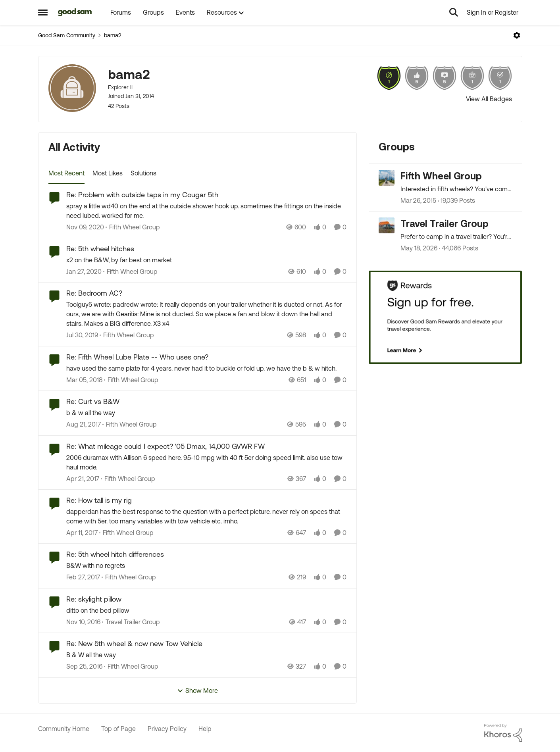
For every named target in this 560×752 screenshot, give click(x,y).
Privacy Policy (167, 729)
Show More (197, 691)
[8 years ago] (84, 380)
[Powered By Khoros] (503, 733)
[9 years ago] (83, 479)
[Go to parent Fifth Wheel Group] (133, 227)
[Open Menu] (517, 35)
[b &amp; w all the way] (206, 413)
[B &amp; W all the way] (206, 655)
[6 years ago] (84, 271)
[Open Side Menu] (43, 12)
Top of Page (118, 729)
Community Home (64, 729)
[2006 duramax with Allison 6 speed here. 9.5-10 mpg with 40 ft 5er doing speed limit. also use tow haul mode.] (206, 462)
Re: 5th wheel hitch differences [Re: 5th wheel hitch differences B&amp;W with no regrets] (115, 554)
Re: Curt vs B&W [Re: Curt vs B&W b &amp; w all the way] (93, 401)
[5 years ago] (85, 227)
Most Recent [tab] (66, 173)
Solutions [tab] (143, 173)
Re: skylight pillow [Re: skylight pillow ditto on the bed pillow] (94, 599)
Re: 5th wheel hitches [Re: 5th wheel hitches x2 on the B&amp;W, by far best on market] (100, 249)
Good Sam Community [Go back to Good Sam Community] (67, 35)
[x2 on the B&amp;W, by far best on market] (206, 260)
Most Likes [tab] (108, 173)
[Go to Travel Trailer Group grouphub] (387, 225)
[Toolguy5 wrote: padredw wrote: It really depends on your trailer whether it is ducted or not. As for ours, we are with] (206, 314)
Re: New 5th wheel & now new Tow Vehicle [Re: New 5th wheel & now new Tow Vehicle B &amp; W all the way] (134, 643)
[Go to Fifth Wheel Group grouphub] (387, 178)
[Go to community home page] (75, 12)
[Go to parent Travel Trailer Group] (131, 622)
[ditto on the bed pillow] (206, 610)
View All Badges (489, 99)
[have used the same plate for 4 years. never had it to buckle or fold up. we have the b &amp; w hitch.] (206, 368)
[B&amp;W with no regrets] (206, 566)
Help (205, 729)
